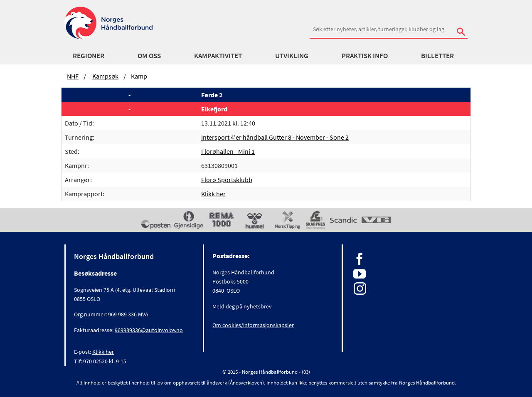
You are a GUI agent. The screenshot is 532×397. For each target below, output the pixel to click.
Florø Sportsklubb (227, 180)
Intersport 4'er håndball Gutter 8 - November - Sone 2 (275, 137)
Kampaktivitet (218, 56)
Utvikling (292, 56)
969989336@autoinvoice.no (149, 330)
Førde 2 (212, 95)
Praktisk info (365, 56)
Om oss (149, 56)
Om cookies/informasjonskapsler (253, 325)
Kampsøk (105, 76)
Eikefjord (214, 109)
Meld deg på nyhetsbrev (242, 306)
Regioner (89, 56)
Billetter (437, 56)
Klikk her (213, 194)
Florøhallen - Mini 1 (228, 151)
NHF (73, 76)
